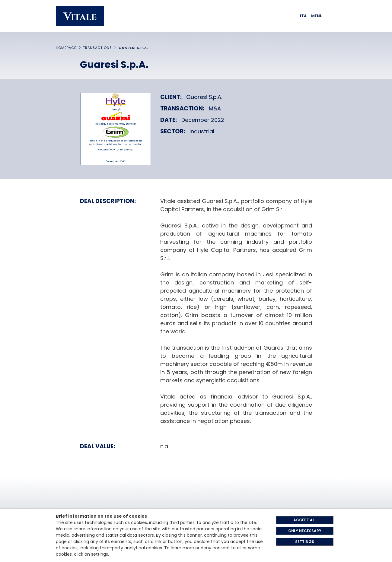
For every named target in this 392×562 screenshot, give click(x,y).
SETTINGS (305, 542)
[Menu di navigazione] (332, 16)
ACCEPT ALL (305, 520)
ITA (303, 16)
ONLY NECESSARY (305, 531)
